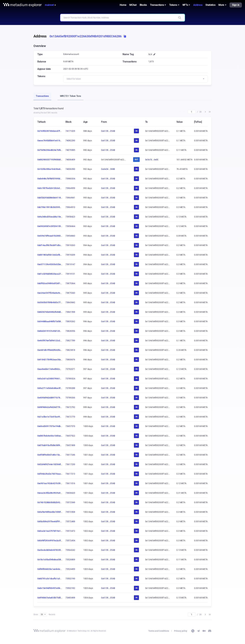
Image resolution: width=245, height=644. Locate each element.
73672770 (70, 417)
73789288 (70, 388)
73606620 (70, 493)
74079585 (70, 150)
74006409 (70, 160)
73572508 (70, 512)
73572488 (70, 521)
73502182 (70, 588)
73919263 (70, 245)
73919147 (70, 264)
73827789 (70, 341)
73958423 (70, 217)
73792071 (70, 369)
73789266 (70, 398)
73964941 (70, 198)
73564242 (70, 550)
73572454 (70, 540)
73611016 (70, 483)
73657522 (70, 436)
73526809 (70, 560)
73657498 (70, 445)
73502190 (70, 579)
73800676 (70, 360)
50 (43, 614)
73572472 (70, 531)
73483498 (70, 598)
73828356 (70, 331)
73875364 (70, 283)
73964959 (70, 188)
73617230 (70, 464)
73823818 (70, 350)
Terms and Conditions (159, 631)
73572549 (70, 502)
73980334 (70, 179)
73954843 (70, 236)
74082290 (70, 141)
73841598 (70, 312)
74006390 (70, 169)
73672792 (70, 407)
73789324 (70, 379)
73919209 (70, 255)
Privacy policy (181, 631)
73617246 (70, 455)
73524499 (70, 569)
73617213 (70, 474)
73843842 (70, 302)
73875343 (70, 293)
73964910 (70, 207)
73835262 (70, 321)
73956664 (70, 226)
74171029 (70, 131)
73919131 (70, 274)
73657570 (70, 426)
